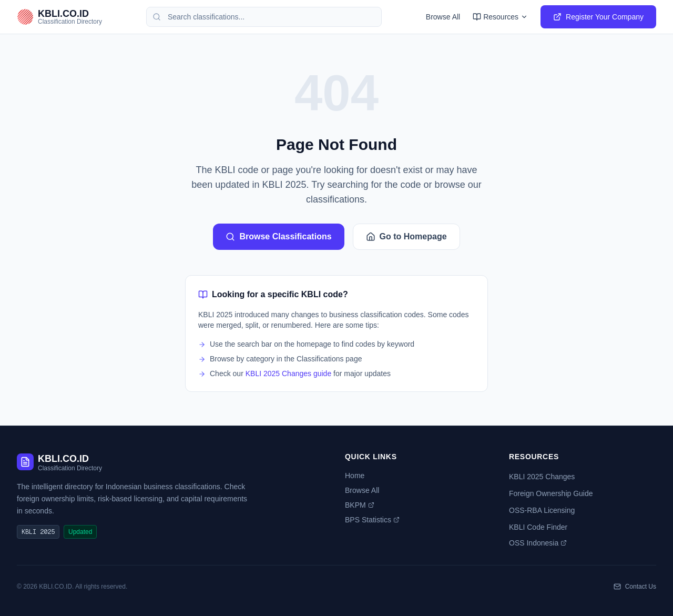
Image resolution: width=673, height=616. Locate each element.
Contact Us (635, 587)
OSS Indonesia (538, 543)
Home (355, 476)
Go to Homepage (406, 237)
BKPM (360, 505)
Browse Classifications (278, 237)
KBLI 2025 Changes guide (288, 373)
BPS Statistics (372, 520)
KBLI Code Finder (538, 527)
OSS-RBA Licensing (542, 510)
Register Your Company (598, 17)
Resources (500, 17)
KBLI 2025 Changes (542, 477)
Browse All (443, 17)
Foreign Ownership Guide (551, 493)
